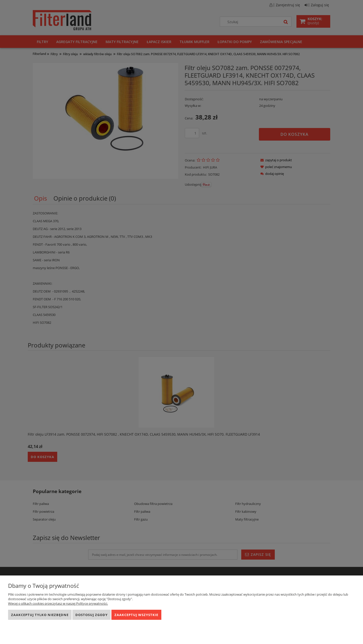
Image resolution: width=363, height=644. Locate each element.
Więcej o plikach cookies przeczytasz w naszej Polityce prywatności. (58, 603)
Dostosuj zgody (92, 615)
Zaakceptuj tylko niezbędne (40, 615)
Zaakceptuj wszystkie (136, 615)
